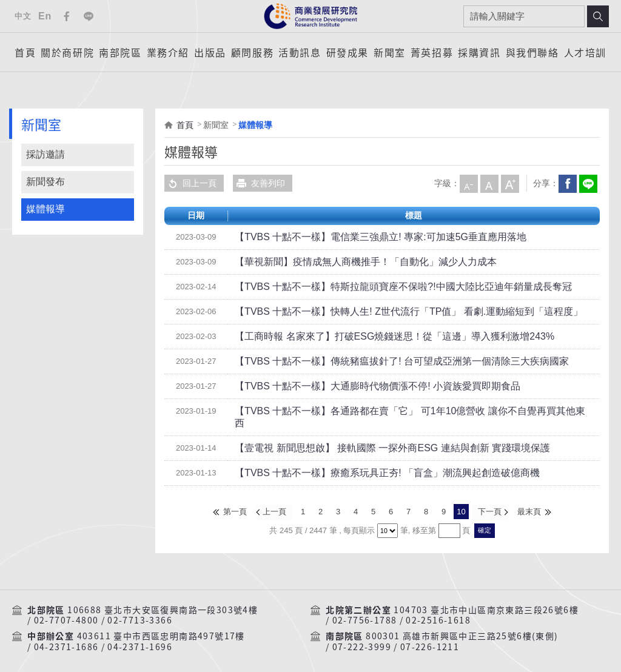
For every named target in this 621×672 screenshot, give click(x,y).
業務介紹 (168, 52)
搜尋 (598, 16)
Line (89, 16)
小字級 (468, 183)
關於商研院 (67, 52)
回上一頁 (190, 183)
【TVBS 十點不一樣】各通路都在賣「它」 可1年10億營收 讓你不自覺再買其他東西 (392, 411)
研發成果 (347, 52)
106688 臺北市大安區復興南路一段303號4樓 (163, 597)
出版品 (210, 52)
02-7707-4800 (66, 608)
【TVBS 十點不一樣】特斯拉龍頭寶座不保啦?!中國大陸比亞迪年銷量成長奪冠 (382, 287)
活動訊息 (300, 52)
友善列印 (259, 183)
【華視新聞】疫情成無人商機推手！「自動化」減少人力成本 (349, 262)
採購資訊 (479, 52)
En (45, 16)
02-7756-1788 (365, 608)
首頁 (25, 52)
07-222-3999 (362, 634)
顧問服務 (252, 52)
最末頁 (529, 499)
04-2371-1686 (66, 634)
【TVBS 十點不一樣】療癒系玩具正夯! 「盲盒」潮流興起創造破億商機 (368, 461)
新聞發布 (45, 182)
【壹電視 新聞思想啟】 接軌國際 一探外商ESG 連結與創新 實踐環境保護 (373, 436)
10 (461, 499)
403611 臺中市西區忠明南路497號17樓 (161, 623)
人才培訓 (585, 52)
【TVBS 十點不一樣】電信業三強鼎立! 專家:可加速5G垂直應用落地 (362, 237)
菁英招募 (432, 52)
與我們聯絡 (532, 52)
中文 (23, 16)
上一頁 (275, 499)
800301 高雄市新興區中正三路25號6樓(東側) (462, 623)
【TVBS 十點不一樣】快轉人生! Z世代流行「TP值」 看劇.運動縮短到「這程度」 (387, 312)
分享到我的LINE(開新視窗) (588, 183)
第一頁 (236, 499)
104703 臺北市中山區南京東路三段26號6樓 (486, 597)
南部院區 (120, 52)
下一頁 (489, 499)
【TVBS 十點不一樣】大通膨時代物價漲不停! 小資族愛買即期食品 (360, 386)
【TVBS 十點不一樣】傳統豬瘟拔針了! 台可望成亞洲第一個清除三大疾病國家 (381, 361)
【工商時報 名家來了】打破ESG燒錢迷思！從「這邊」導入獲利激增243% (374, 337)
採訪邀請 (45, 154)
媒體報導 (45, 209)
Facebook (67, 16)
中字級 (489, 183)
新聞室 (390, 52)
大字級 (509, 183)
